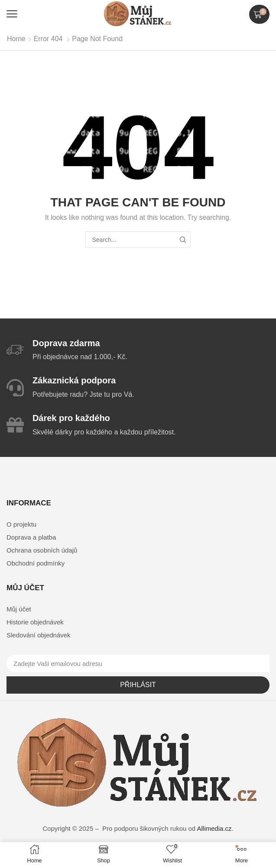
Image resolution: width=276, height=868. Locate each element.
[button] (12, 14)
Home (16, 39)
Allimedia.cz (214, 828)
